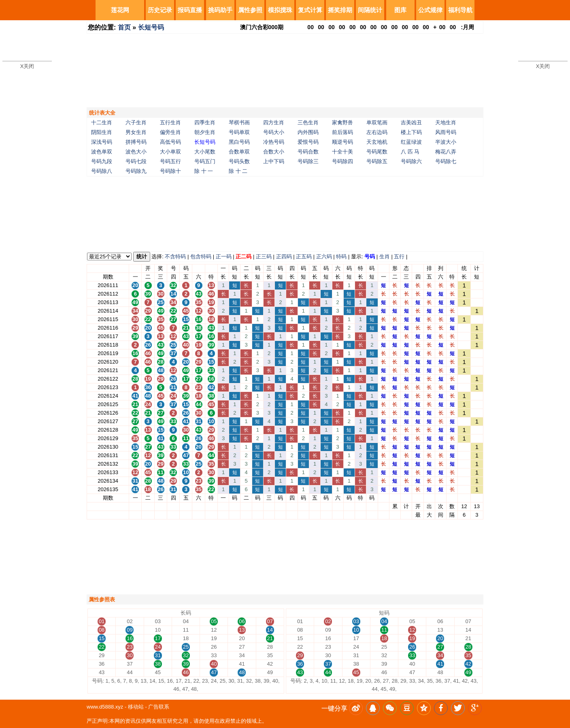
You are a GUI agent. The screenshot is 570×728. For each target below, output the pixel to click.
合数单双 (239, 152)
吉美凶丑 (411, 122)
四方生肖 (274, 122)
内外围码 (308, 132)
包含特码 (201, 257)
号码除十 (170, 171)
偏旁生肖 (170, 132)
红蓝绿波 (411, 142)
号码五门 (205, 161)
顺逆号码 (342, 142)
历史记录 (160, 10)
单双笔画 (377, 122)
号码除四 (342, 161)
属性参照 (250, 10)
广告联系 (159, 707)
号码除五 (377, 161)
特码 (341, 257)
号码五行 (170, 161)
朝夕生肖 (205, 132)
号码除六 (411, 161)
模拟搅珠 (280, 10)
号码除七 (446, 161)
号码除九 (136, 171)
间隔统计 (370, 10)
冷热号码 (274, 142)
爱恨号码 (308, 142)
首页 (124, 27)
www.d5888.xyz (105, 707)
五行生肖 (170, 122)
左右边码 (377, 132)
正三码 (264, 257)
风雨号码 (446, 132)
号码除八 (102, 171)
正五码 (304, 257)
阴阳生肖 (102, 132)
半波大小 (446, 142)
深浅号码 (102, 142)
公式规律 (430, 10)
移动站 (136, 707)
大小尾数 (205, 152)
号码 (370, 257)
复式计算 (310, 10)
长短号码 (151, 27)
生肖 (385, 257)
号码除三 (308, 161)
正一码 (224, 257)
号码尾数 (377, 152)
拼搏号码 (136, 142)
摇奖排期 (340, 10)
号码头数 (239, 161)
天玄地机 (377, 142)
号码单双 (239, 132)
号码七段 (136, 161)
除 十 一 (204, 171)
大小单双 (170, 152)
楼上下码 (411, 132)
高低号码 (170, 142)
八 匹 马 (410, 152)
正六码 (324, 257)
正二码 (244, 257)
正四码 (284, 257)
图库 (400, 10)
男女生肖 (136, 132)
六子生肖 (136, 122)
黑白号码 (239, 142)
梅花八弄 (446, 152)
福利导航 (460, 10)
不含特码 (175, 257)
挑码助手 (220, 10)
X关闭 (27, 66)
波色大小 (136, 152)
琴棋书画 (239, 122)
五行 (399, 257)
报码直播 (190, 10)
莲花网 (120, 10)
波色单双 (102, 152)
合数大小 (274, 152)
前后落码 (342, 132)
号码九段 (102, 161)
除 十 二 (238, 171)
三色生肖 (308, 122)
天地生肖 (446, 122)
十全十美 (342, 152)
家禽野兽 (342, 122)
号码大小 (274, 132)
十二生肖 (102, 122)
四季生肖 (205, 122)
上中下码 (274, 161)
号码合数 (308, 152)
